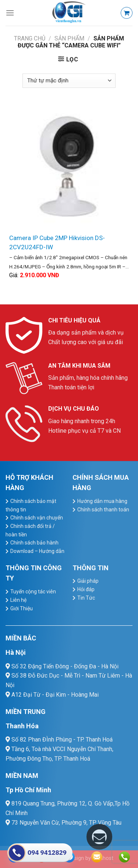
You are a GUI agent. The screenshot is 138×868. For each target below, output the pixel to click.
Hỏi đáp (86, 589)
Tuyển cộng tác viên (33, 592)
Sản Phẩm (69, 38)
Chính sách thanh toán (103, 510)
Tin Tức (86, 598)
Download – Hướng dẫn (37, 551)
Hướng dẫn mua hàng (102, 501)
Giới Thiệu (22, 608)
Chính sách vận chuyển (37, 518)
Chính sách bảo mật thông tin (31, 505)
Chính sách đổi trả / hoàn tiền (30, 530)
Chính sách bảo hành (34, 543)
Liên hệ (18, 600)
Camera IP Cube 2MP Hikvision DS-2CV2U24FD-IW (57, 242)
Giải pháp (88, 581)
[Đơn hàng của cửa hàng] (69, 81)
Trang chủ (30, 38)
